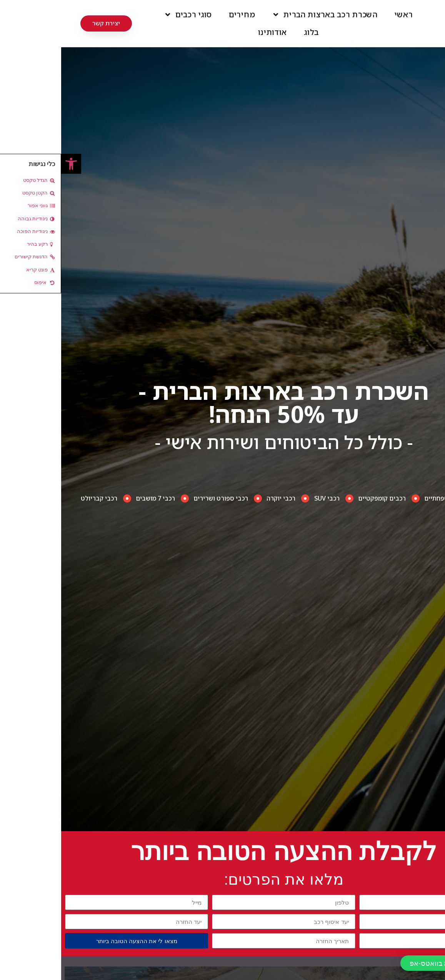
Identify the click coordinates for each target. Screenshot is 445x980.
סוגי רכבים (127, 15)
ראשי (343, 14)
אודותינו (212, 32)
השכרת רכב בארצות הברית (263, 15)
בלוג (250, 32)
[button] (10, 164)
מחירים (181, 14)
